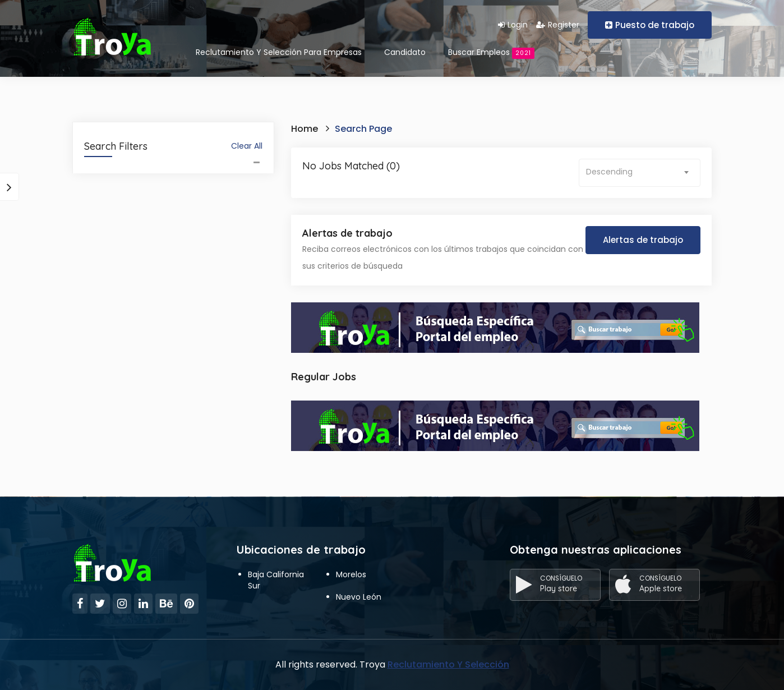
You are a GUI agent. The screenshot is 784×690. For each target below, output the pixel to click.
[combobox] (640, 173)
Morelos (351, 574)
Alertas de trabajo (643, 240)
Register (558, 25)
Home (305, 129)
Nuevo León (359, 597)
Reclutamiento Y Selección (448, 664)
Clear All (247, 146)
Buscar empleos (491, 53)
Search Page (363, 129)
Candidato (405, 52)
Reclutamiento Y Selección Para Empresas (279, 52)
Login (513, 25)
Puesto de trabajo (650, 25)
